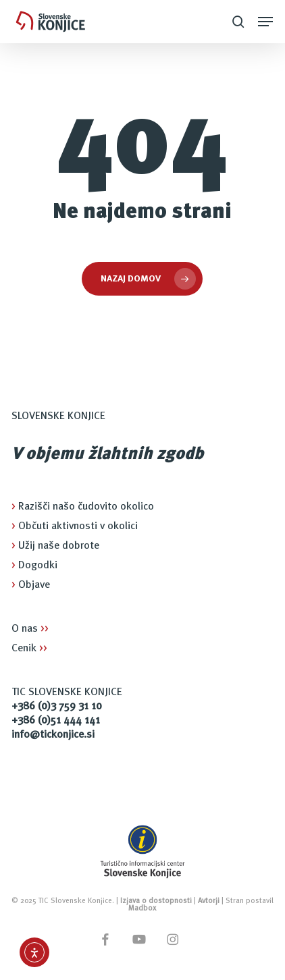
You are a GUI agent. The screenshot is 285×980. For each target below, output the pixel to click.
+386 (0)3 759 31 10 (57, 707)
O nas (30, 629)
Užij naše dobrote (55, 546)
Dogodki (34, 566)
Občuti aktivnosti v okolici (75, 526)
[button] (265, 22)
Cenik (29, 649)
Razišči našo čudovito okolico (83, 507)
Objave (31, 585)
